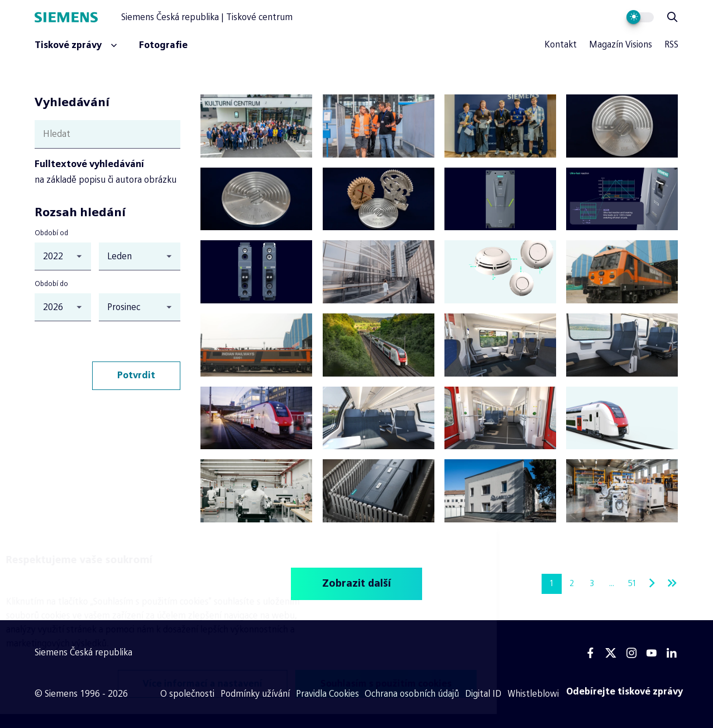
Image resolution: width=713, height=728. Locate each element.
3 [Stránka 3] (592, 584)
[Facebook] (591, 653)
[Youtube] (652, 653)
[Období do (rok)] (63, 307)
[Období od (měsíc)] (140, 256)
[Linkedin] (672, 653)
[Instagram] (631, 653)
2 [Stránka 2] (572, 584)
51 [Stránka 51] (632, 584)
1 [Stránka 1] (552, 584)
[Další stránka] (652, 584)
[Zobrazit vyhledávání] (672, 17)
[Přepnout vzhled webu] (640, 17)
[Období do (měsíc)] (140, 307)
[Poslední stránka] (672, 584)
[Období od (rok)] (63, 256)
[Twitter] (611, 653)
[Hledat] (107, 134)
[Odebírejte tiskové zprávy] (625, 692)
